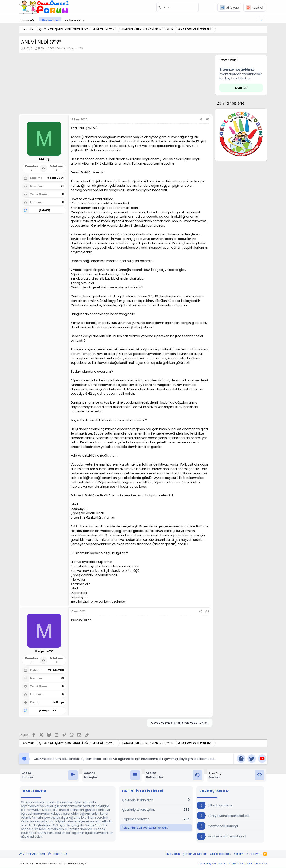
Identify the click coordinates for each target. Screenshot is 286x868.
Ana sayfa (27, 21)
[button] (84, 21)
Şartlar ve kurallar (195, 854)
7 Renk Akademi (215, 805)
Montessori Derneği (218, 826)
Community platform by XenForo (233, 864)
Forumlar (50, 21)
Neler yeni (73, 21)
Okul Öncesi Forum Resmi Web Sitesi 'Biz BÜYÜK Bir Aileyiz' (52, 864)
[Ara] (178, 7)
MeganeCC (49, 710)
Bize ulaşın (173, 854)
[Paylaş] (201, 119)
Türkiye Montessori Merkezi (223, 816)
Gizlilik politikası (221, 854)
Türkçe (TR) (57, 854)
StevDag (215, 773)
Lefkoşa (58, 702)
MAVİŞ (28, 48)
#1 (207, 119)
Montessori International (222, 836)
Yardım (239, 854)
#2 (207, 611)
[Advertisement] (116, 85)
